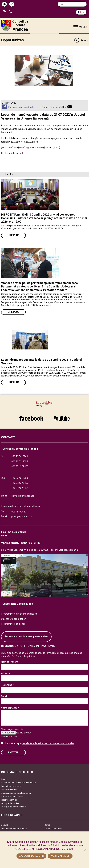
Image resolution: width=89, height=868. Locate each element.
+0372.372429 (19, 512)
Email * (5, 696)
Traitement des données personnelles (26, 637)
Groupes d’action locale (12, 796)
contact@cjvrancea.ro (23, 496)
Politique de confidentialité (13, 807)
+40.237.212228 (20, 478)
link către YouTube (62, 418)
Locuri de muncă (14, 153)
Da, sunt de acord (31, 856)
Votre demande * (10, 708)
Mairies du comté (9, 789)
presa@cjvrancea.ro (22, 517)
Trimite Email (5, 11)
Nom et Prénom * (10, 662)
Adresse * (6, 673)
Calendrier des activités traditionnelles (19, 783)
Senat (47, 825)
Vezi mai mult (60, 856)
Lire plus (13, 235)
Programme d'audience (13, 624)
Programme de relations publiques (19, 614)
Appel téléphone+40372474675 (11, 11)
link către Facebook (31, 418)
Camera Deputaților (53, 829)
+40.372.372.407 (20, 467)
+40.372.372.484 (20, 488)
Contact (5, 779)
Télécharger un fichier (12, 729)
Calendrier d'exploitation (14, 619)
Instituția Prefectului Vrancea (14, 829)
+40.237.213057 (20, 462)
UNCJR (4, 825)
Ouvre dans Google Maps (18, 604)
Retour (81, 41)
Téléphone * (7, 685)
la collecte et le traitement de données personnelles (48, 743)
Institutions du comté (11, 786)
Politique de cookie (10, 803)
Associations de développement (16, 793)
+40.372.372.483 (20, 483)
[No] (85, 850)
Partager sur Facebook (21, 107)
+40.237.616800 (20, 456)
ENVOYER (13, 753)
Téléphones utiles (9, 800)
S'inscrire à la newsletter (53, 107)
